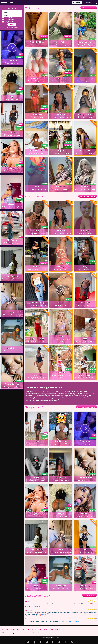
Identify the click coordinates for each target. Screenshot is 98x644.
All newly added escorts (86, 407)
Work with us (46, 629)
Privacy (13, 629)
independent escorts (56, 394)
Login (88, 3)
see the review (36, 606)
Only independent (10, 20)
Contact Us (57, 629)
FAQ (52, 629)
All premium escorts (88, 196)
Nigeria (65, 398)
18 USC (23, 629)
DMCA (33, 629)
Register (77, 3)
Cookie (18, 629)
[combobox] (12, 12)
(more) (56, 400)
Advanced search (12, 27)
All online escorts (89, 8)
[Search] (96, 3)
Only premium (9, 17)
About (4, 629)
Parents (28, 629)
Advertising (39, 629)
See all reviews (90, 595)
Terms (8, 629)
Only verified (8, 22)
